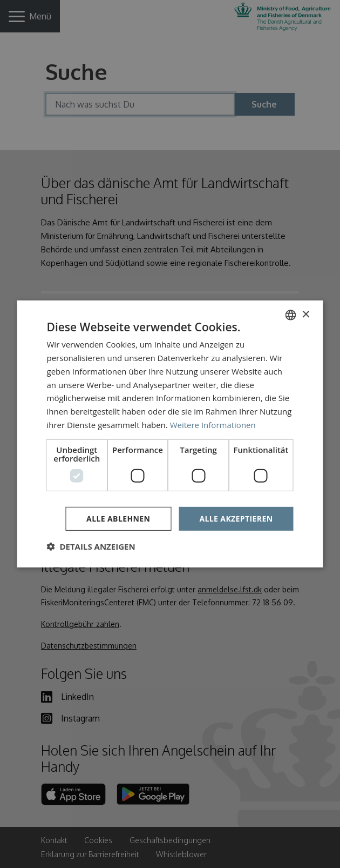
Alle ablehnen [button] (118, 518)
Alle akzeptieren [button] (236, 518)
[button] (91, 546)
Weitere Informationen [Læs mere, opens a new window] (213, 425)
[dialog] (170, 434)
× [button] (306, 314)
